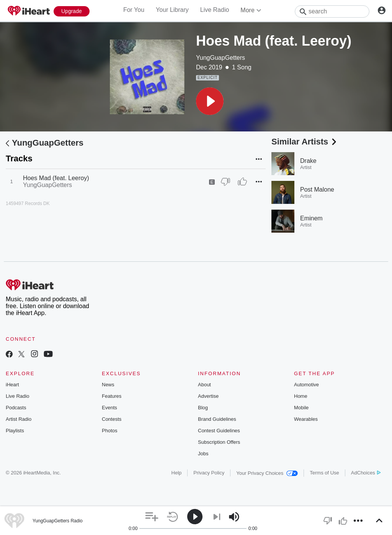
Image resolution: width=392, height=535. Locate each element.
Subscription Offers (219, 442)
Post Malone (317, 190)
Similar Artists (305, 142)
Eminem (311, 218)
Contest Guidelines (219, 431)
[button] (210, 101)
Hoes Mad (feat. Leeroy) (56, 178)
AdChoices (366, 473)
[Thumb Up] (242, 182)
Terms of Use (324, 473)
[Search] (332, 11)
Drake (308, 161)
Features (112, 396)
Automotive (306, 385)
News (108, 385)
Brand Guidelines (217, 419)
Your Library (172, 10)
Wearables (306, 419)
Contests (112, 419)
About (204, 385)
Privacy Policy (209, 473)
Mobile (301, 408)
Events (109, 408)
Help (177, 473)
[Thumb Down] (225, 182)
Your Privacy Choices (267, 473)
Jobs (203, 454)
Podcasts (16, 408)
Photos (109, 431)
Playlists (15, 431)
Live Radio (215, 10)
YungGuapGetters (220, 58)
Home (301, 396)
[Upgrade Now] (72, 11)
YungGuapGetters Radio (58, 521)
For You (134, 10)
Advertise (208, 396)
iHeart (12, 385)
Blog (203, 408)
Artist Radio (19, 419)
